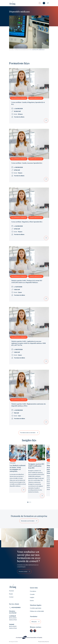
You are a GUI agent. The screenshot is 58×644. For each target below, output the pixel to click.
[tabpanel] (18, 469)
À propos (11, 591)
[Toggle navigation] (48, 3)
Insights (32, 597)
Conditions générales (36, 608)
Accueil (11, 50)
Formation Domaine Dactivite (23, 50)
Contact (11, 597)
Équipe (11, 594)
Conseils (32, 594)
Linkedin (31, 631)
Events (32, 601)
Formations (33, 591)
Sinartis (47, 642)
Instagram (35, 631)
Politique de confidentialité (37, 611)
